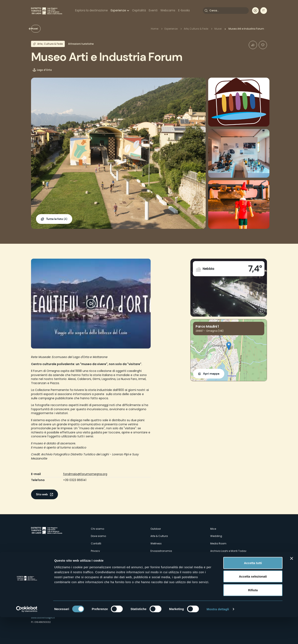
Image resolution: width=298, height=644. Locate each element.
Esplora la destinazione (91, 10)
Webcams (168, 10)
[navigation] (264, 11)
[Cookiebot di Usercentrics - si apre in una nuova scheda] (27, 636)
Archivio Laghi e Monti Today (228, 551)
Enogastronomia (161, 551)
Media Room (218, 543)
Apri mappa (211, 374)
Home (155, 29)
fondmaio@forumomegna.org (85, 474)
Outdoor (156, 529)
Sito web (42, 494)
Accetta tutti (253, 590)
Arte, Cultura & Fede (196, 29)
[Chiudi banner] (292, 585)
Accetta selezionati (253, 603)
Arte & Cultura (159, 536)
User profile (255, 11)
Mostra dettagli (218, 636)
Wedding (216, 536)
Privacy (95, 551)
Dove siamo (98, 536)
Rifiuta (253, 617)
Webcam (156, 558)
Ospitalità (139, 10)
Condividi (253, 45)
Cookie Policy (99, 558)
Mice (213, 529)
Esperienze (118, 10)
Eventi (153, 10)
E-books (184, 10)
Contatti (96, 543)
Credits (215, 558)
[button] (229, 346)
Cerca (206, 11)
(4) (57, 219)
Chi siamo (97, 529)
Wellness (156, 543)
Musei (42, 29)
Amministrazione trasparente (109, 566)
